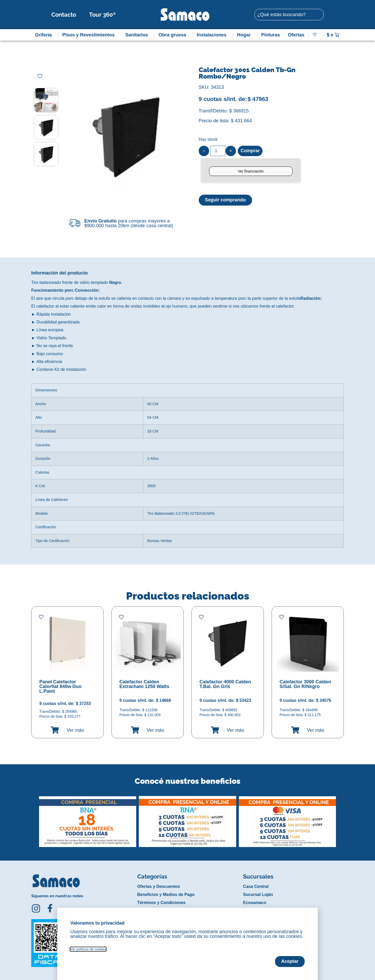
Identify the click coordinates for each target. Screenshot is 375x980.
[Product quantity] (218, 151)
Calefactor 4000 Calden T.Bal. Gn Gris (225, 684)
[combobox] (289, 15)
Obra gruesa (174, 35)
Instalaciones (213, 35)
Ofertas (296, 35)
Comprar (250, 151)
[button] (35, 818)
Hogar (245, 35)
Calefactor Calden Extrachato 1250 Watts (144, 684)
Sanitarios (138, 35)
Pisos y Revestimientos (90, 35)
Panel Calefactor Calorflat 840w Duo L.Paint (60, 686)
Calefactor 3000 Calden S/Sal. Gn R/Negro (305, 684)
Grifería (45, 35)
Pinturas (271, 35)
